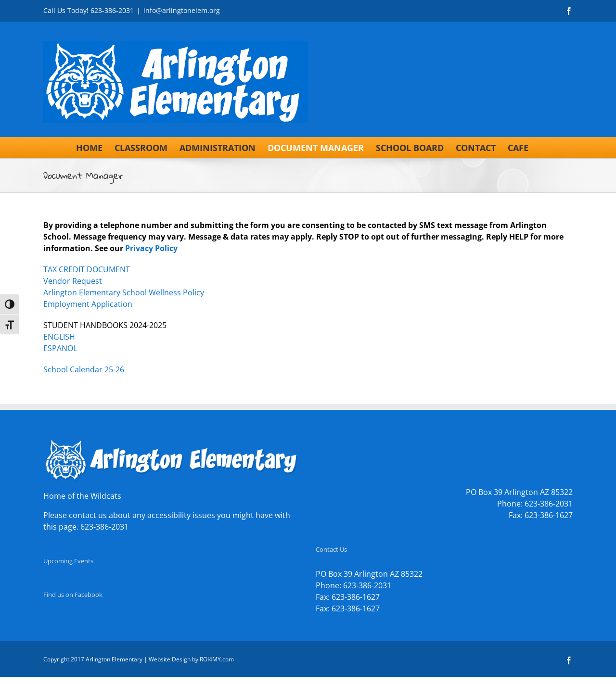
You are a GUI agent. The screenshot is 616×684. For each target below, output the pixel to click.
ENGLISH (59, 337)
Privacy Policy (151, 248)
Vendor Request (73, 281)
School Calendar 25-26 (84, 369)
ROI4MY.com (217, 659)
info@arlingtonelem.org (182, 10)
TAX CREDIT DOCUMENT (87, 269)
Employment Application (88, 304)
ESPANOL (60, 348)
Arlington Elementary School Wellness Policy (124, 292)
